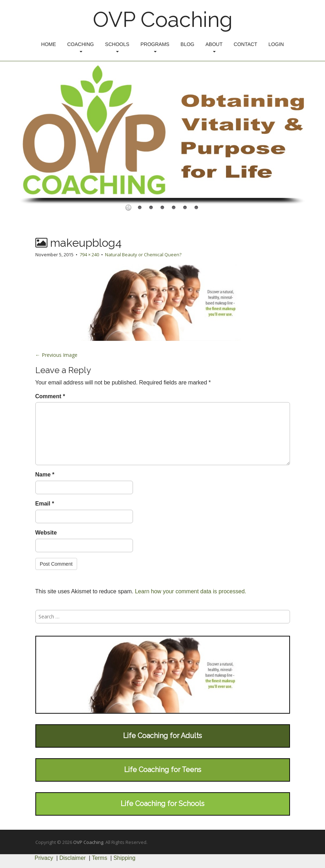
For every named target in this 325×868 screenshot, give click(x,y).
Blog (188, 44)
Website (46, 533)
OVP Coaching (163, 19)
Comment (50, 396)
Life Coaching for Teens (163, 770)
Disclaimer (73, 858)
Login (276, 44)
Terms (100, 858)
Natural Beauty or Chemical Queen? (143, 255)
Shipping (124, 858)
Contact (246, 44)
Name (45, 475)
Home (48, 44)
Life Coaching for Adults (162, 736)
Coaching (80, 47)
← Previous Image (56, 355)
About (214, 47)
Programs (155, 47)
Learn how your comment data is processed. (190, 591)
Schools (117, 47)
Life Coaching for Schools (162, 804)
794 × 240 (89, 255)
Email (45, 504)
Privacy (44, 858)
